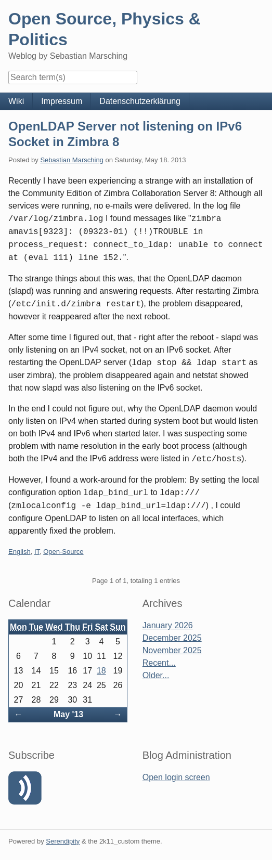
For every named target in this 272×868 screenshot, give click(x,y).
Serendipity (63, 841)
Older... (156, 675)
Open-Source (63, 552)
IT (37, 552)
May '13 (68, 714)
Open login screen (176, 777)
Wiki (16, 101)
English (20, 552)
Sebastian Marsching (72, 160)
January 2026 (168, 625)
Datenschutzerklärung (140, 101)
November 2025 (172, 650)
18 (101, 671)
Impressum (62, 101)
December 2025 (172, 638)
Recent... (159, 663)
